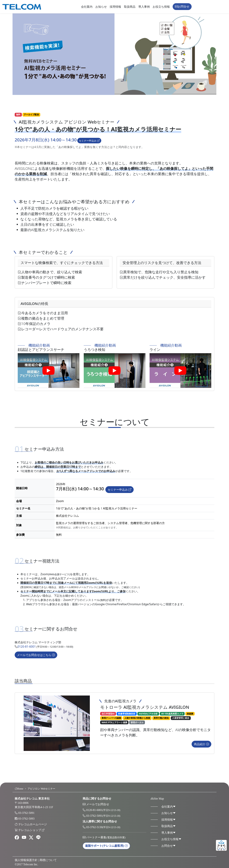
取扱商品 (130, 7)
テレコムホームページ (33, 824)
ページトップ (221, 845)
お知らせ (101, 7)
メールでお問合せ (98, 804)
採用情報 (115, 7)
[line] (38, 838)
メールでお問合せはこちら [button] (36, 660)
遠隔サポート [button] (106, 846)
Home (19, 789)
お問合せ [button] (182, 7)
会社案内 (87, 7)
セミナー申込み (89, 141)
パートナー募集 (106, 837)
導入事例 (144, 7)
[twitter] (31, 838)
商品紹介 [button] (201, 753)
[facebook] (17, 838)
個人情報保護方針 (26, 860)
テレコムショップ (31, 830)
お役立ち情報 (161, 7)
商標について (48, 860)
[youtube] (24, 838)
